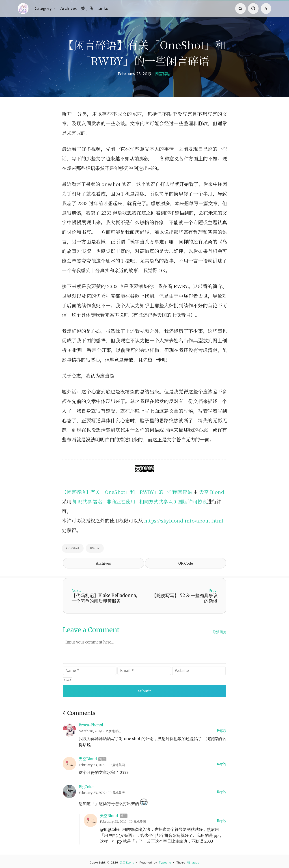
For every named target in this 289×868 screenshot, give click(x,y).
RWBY (95, 548)
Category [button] (44, 9)
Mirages (194, 861)
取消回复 (220, 630)
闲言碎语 (163, 74)
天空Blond (88, 757)
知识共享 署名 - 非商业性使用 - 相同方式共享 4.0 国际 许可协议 (140, 501)
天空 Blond (212, 492)
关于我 (90, 9)
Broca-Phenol (91, 723)
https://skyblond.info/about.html (184, 520)
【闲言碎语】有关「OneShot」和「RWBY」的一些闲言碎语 (127, 492)
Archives (70, 9)
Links (106, 9)
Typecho (165, 861)
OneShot (73, 548)
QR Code (186, 563)
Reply (222, 728)
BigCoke (86, 785)
